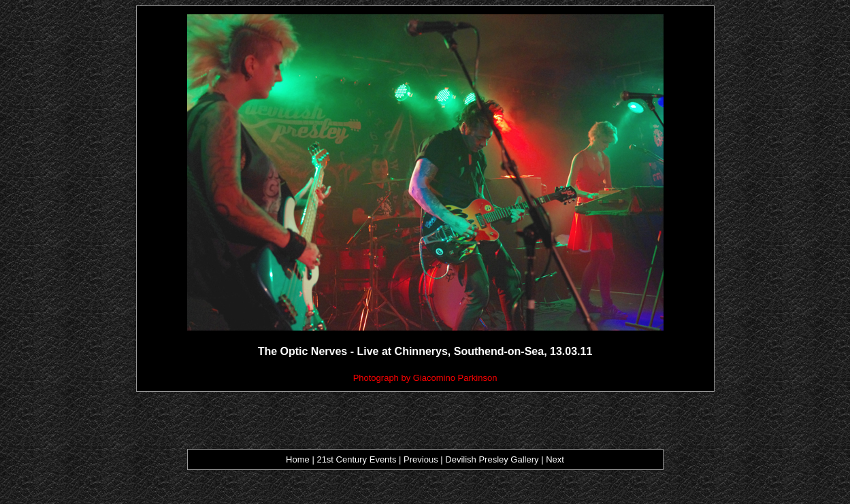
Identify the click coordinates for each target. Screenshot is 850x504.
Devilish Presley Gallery (492, 459)
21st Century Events (357, 459)
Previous (422, 459)
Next (555, 459)
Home (298, 459)
